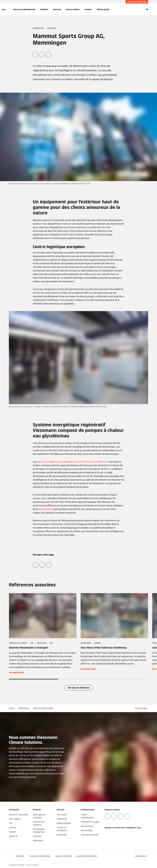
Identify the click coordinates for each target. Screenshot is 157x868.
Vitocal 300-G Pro (99, 462)
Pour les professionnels (24, 9)
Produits (44, 9)
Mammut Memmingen (43, 708)
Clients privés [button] (103, 9)
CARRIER (35, 865)
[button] (141, 708)
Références (24, 708)
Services (57, 9)
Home (12, 708)
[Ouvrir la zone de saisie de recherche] (141, 9)
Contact (88, 9)
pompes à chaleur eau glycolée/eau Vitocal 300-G (63, 462)
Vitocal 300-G (45, 509)
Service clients (73, 9)
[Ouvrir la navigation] (4, 9)
